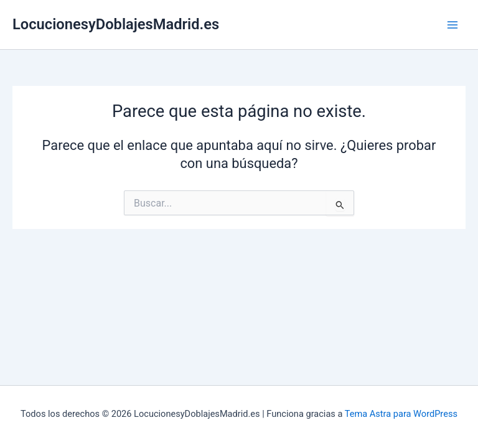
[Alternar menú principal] (452, 25)
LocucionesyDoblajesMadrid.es (116, 24)
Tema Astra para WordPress (401, 414)
